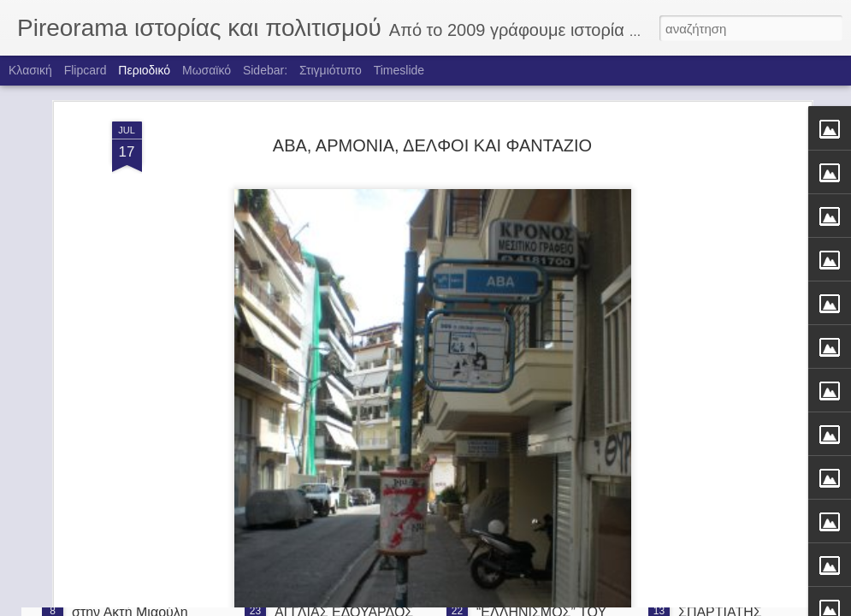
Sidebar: (265, 70)
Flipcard (86, 70)
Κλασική (30, 70)
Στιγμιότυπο (331, 70)
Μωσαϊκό (207, 70)
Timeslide (399, 70)
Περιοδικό (144, 70)
